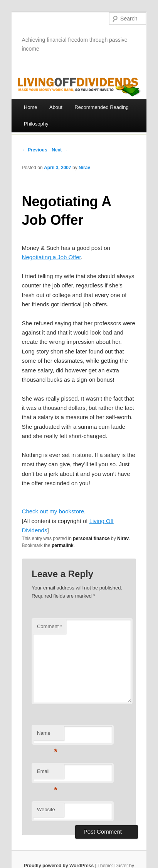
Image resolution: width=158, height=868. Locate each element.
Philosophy (36, 124)
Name (47, 735)
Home (31, 107)
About (56, 107)
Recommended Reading (101, 107)
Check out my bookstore (53, 511)
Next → (60, 150)
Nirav (84, 168)
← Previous (35, 150)
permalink (63, 545)
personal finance (91, 538)
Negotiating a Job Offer (51, 257)
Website (46, 809)
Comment (50, 626)
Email (47, 774)
